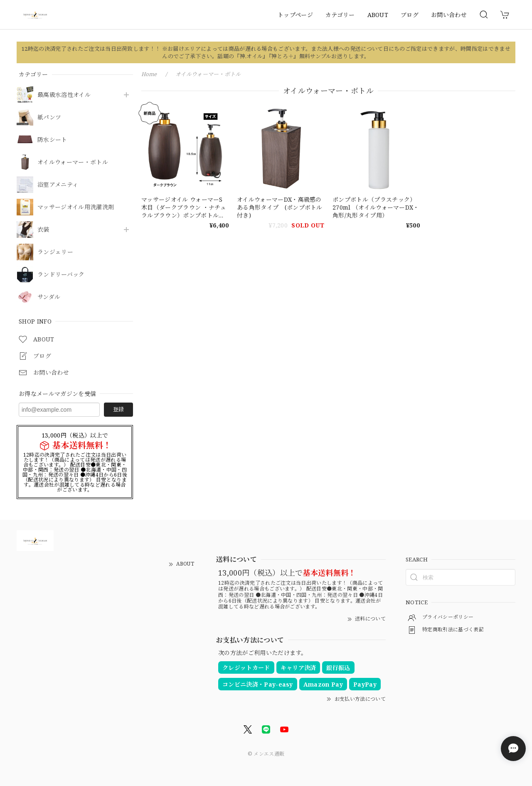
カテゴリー (340, 15)
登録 (118, 409)
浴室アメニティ (58, 185)
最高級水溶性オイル (64, 95)
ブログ (410, 15)
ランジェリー (55, 252)
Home (149, 74)
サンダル (49, 297)
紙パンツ (49, 117)
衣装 (43, 230)
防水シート (52, 140)
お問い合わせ (449, 15)
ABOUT (378, 15)
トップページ (295, 15)
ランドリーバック (61, 275)
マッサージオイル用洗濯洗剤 (76, 207)
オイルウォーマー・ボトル (73, 162)
